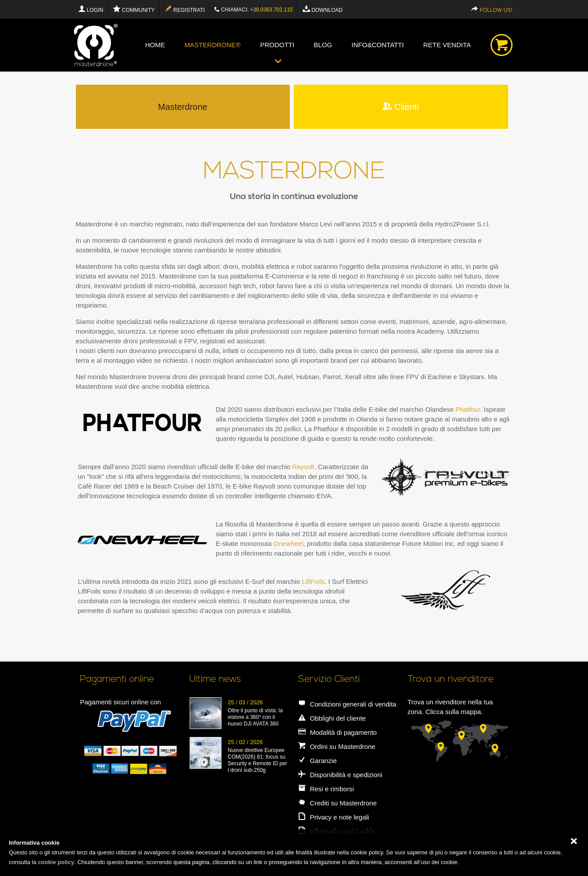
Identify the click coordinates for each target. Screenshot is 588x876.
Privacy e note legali (333, 817)
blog (323, 45)
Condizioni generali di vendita (347, 704)
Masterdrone (183, 107)
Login (91, 9)
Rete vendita (447, 45)
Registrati (185, 9)
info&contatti (378, 45)
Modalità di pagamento (337, 732)
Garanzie (317, 761)
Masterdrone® (213, 45)
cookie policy (56, 862)
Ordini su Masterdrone (337, 746)
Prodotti (277, 45)
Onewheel (288, 543)
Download (323, 9)
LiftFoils (313, 581)
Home (155, 45)
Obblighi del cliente (332, 718)
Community (134, 9)
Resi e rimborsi (326, 789)
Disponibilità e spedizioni (340, 775)
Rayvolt (303, 467)
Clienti (401, 107)
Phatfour (468, 409)
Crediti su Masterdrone (337, 803)
